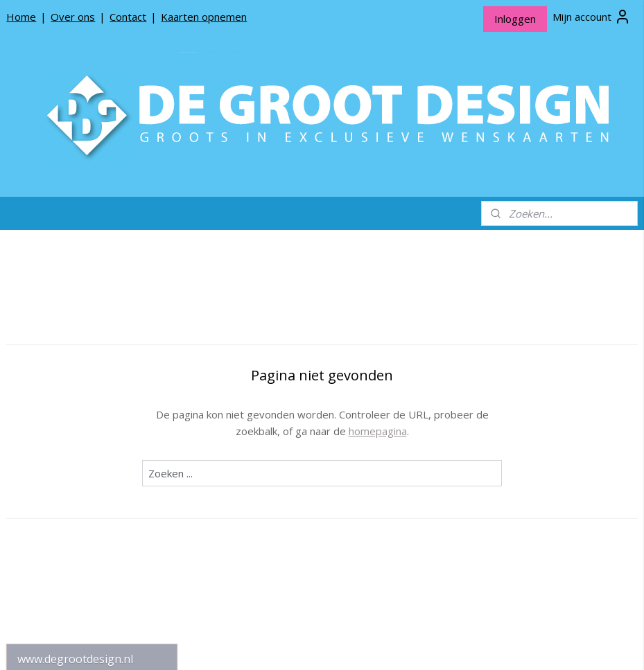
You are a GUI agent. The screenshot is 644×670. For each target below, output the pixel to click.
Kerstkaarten (92, 316)
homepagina (469, 431)
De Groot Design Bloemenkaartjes (92, 398)
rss (315, 645)
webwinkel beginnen (368, 645)
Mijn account (592, 17)
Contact (128, 17)
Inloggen (515, 19)
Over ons (73, 17)
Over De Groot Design (68, 493)
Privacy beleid (49, 537)
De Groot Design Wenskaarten (92, 365)
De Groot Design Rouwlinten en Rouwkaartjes (92, 430)
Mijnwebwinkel (489, 645)
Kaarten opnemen (204, 17)
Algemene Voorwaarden (72, 558)
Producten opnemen (64, 514)
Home (21, 17)
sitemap (286, 645)
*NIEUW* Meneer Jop (67, 338)
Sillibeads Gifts (92, 458)
